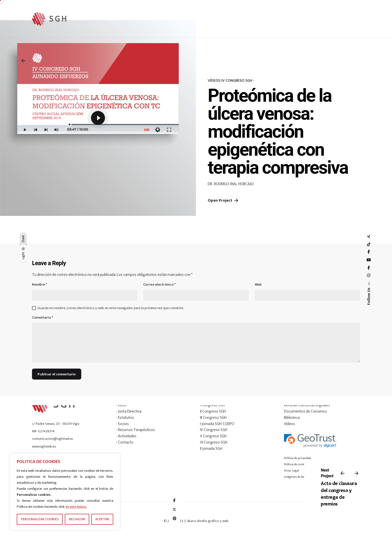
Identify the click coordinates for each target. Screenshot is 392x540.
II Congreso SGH (213, 411)
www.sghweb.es (44, 446)
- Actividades (126, 436)
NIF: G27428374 (43, 431)
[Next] (356, 473)
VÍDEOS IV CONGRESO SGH (230, 80)
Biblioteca (292, 418)
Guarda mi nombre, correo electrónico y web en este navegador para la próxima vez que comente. (110, 308)
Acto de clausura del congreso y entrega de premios (339, 494)
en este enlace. (76, 507)
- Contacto (125, 442)
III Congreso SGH (213, 418)
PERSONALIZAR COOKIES (40, 519)
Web (258, 285)
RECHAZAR (77, 519)
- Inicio (121, 405)
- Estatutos (125, 418)
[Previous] (342, 473)
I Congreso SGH (212, 405)
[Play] (98, 118)
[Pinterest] (174, 519)
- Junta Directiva (129, 411)
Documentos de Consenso (305, 411)
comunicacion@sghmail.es (52, 439)
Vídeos (289, 424)
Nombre (40, 285)
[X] (174, 510)
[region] (65, 492)
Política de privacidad (297, 458)
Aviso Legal (291, 471)
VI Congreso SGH (214, 442)
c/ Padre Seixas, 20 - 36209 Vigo (56, 424)
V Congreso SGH (213, 436)
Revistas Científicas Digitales (307, 405)
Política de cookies (296, 464)
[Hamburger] (345, 19)
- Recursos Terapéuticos (135, 430)
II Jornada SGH (211, 449)
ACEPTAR (102, 519)
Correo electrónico (159, 285)
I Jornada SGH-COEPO (217, 424)
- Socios (122, 424)
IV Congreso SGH (214, 430)
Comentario (43, 318)
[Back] (23, 61)
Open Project (223, 200)
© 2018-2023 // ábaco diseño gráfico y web (196, 521)
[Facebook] (174, 501)
